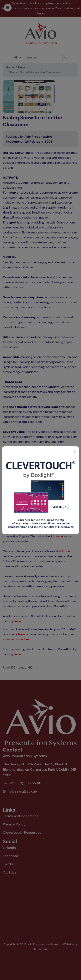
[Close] (75, 446)
